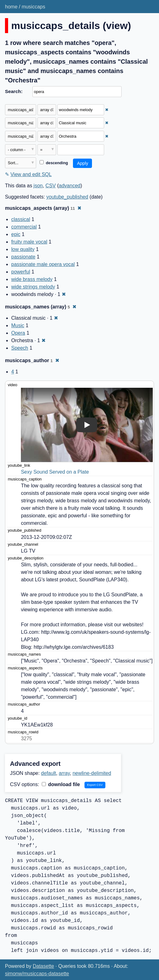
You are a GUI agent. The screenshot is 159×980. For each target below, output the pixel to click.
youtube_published (67, 197)
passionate (23, 257)
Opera (18, 333)
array (64, 773)
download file (61, 784)
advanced (70, 186)
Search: (14, 91)
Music (18, 325)
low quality (23, 249)
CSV (51, 186)
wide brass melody (32, 279)
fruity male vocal (29, 242)
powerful (21, 272)
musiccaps (33, 7)
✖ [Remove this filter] (107, 110)
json (38, 186)
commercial (24, 227)
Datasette (43, 966)
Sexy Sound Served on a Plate (55, 472)
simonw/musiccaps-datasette (37, 974)
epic (16, 234)
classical (21, 219)
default (49, 773)
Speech (20, 348)
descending (54, 163)
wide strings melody (33, 287)
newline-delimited (92, 773)
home (11, 7)
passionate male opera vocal (43, 264)
